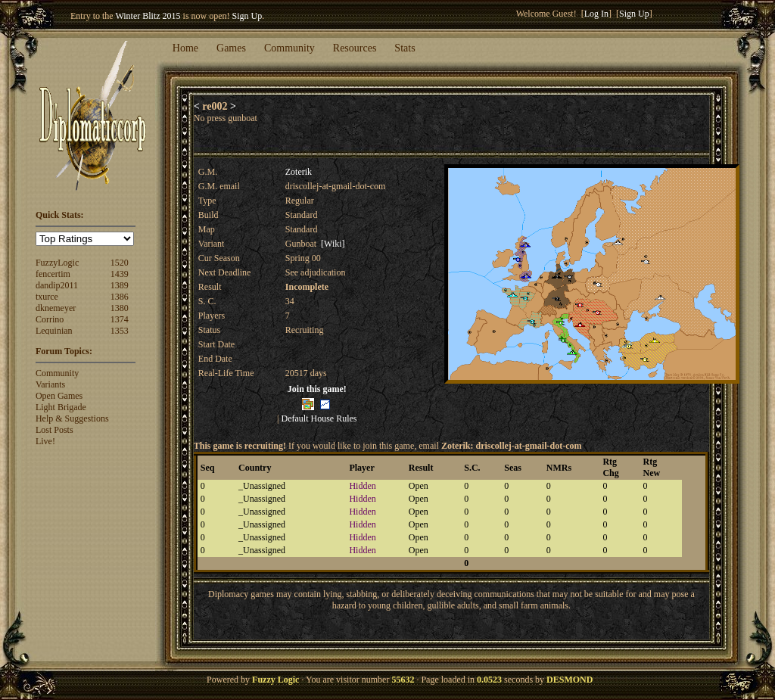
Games (231, 48)
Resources (355, 48)
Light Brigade (61, 407)
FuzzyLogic (57, 263)
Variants (50, 384)
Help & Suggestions (72, 418)
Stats (405, 48)
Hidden (362, 486)
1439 (120, 274)
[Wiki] (333, 244)
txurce (47, 297)
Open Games (59, 396)
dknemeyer (56, 308)
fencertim (53, 274)
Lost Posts (54, 430)
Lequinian (54, 331)
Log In (596, 14)
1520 (120, 263)
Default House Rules (319, 418)
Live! (45, 441)
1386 (120, 297)
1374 (120, 319)
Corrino (50, 319)
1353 (120, 331)
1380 (120, 308)
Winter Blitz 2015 (148, 16)
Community (289, 48)
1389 (120, 285)
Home (185, 48)
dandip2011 (57, 285)
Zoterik (299, 172)
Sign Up (247, 16)
